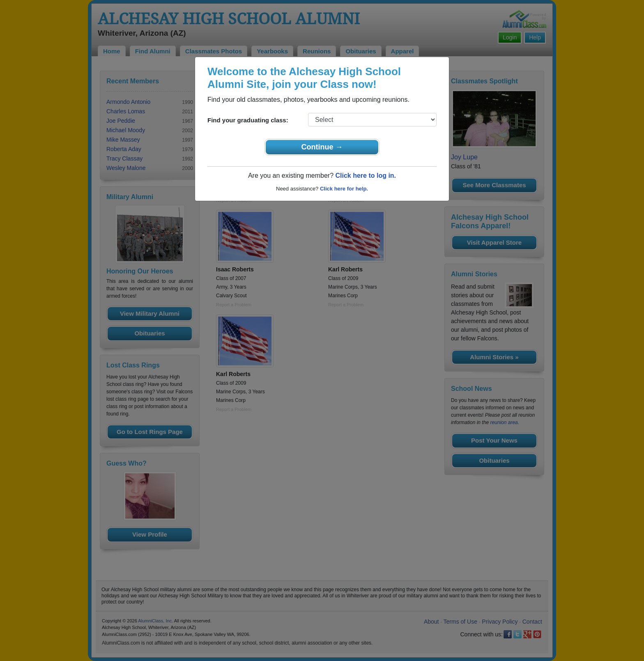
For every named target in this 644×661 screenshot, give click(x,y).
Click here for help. (344, 189)
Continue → (322, 147)
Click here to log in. (366, 176)
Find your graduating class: (248, 120)
